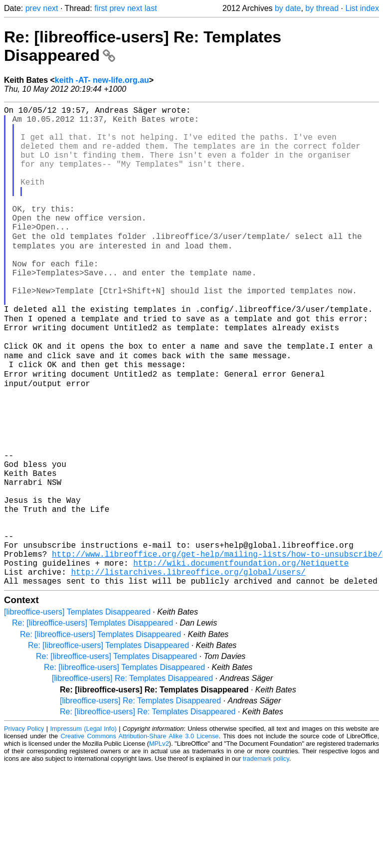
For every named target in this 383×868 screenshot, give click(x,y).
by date (288, 8)
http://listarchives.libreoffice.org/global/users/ (188, 671)
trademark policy (266, 860)
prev (33, 8)
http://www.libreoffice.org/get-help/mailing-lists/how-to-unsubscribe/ (217, 650)
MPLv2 (159, 845)
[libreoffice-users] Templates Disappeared (77, 714)
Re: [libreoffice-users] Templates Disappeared (93, 725)
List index (362, 8)
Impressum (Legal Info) (84, 830)
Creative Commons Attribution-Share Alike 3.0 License (140, 838)
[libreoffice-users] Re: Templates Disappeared (132, 780)
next (50, 8)
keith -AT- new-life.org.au (102, 80)
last (151, 8)
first (101, 8)
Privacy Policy (24, 830)
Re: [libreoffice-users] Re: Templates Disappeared (148, 813)
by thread (322, 8)
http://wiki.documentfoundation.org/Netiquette (241, 660)
